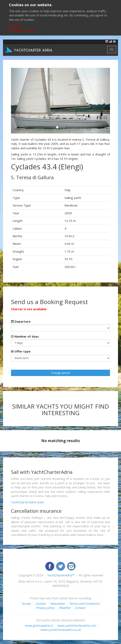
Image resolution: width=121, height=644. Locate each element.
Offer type (21, 351)
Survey (26, 604)
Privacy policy (45, 608)
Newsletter (57, 604)
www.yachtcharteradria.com (77, 625)
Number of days (25, 336)
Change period (60, 373)
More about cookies (22, 31)
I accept (15, 26)
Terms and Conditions (84, 604)
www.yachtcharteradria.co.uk (60, 630)
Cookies (40, 604)
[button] (18, 101)
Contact (80, 608)
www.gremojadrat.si (39, 625)
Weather (65, 608)
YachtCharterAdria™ (61, 575)
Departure (21, 321)
